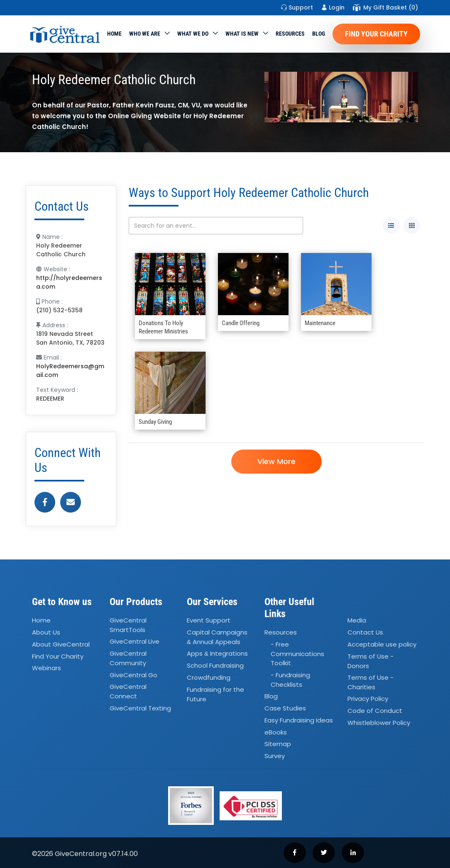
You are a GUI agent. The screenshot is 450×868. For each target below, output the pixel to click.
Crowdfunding (209, 677)
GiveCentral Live (135, 642)
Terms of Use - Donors (371, 661)
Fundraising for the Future (215, 694)
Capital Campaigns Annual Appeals (217, 637)
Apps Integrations (217, 653)
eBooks (276, 732)
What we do (193, 34)
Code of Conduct (375, 711)
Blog (319, 34)
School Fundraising (215, 665)
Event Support (209, 620)
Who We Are (145, 34)
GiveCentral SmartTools (128, 625)
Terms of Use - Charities (371, 682)
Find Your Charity (376, 34)
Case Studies (285, 708)
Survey (275, 756)
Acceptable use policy (382, 644)
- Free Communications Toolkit (297, 654)
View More (276, 461)
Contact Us (365, 632)
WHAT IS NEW (242, 34)
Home (114, 34)
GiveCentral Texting (140, 708)
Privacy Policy (368, 699)
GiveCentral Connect (128, 692)
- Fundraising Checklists (290, 680)
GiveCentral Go (133, 675)
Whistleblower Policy (379, 723)
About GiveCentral (61, 644)
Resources (290, 34)
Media (357, 620)
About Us (46, 632)
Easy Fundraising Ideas (299, 720)
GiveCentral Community (128, 658)
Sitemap (278, 744)
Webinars (46, 668)
